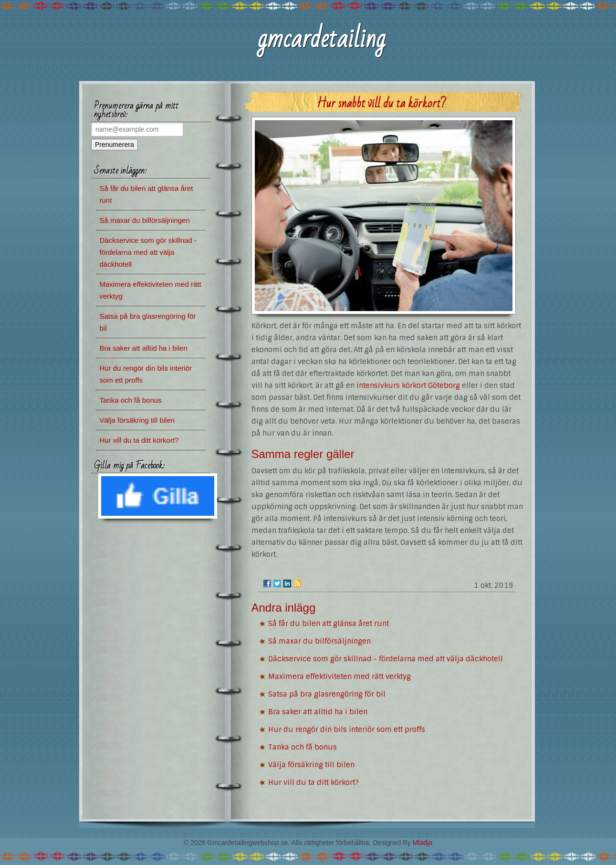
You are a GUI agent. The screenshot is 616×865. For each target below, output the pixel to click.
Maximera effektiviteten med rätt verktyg (339, 677)
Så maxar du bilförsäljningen (319, 641)
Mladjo (423, 843)
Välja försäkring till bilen (311, 765)
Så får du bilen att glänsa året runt (329, 624)
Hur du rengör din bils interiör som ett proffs (347, 730)
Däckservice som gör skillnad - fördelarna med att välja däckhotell (386, 659)
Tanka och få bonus (303, 747)
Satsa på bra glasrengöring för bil (327, 694)
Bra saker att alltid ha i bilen (318, 712)
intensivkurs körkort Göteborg (408, 386)
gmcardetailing (321, 39)
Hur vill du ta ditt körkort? (313, 782)
